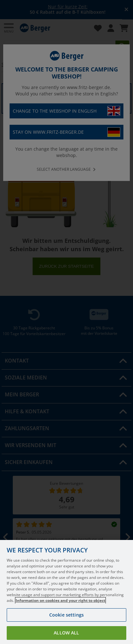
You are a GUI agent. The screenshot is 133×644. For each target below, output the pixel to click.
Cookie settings (66, 625)
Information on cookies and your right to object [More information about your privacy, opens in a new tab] (60, 610)
